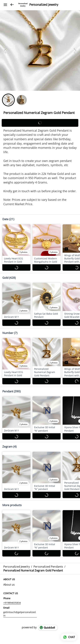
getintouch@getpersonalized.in (20, 611)
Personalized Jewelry (44, 5)
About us (9, 581)
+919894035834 (12, 599)
